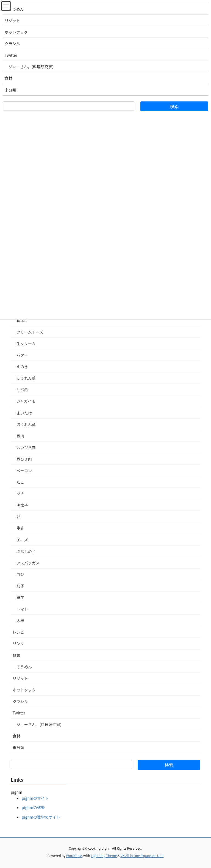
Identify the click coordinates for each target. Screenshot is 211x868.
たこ (20, 482)
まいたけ (24, 413)
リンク (18, 643)
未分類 (18, 747)
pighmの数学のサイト (41, 817)
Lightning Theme (104, 856)
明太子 (22, 505)
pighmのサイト (35, 798)
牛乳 (20, 528)
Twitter (19, 713)
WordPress (74, 856)
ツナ (20, 493)
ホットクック (24, 690)
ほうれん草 (26, 378)
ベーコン (24, 470)
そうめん (24, 667)
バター (22, 355)
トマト (22, 609)
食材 (16, 736)
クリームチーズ (30, 332)
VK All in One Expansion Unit (142, 856)
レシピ (18, 632)
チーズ (22, 540)
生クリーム (26, 344)
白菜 (20, 574)
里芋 (20, 597)
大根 (20, 620)
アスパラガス (28, 563)
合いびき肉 (26, 447)
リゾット (20, 678)
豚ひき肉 (24, 459)
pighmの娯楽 (33, 807)
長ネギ (22, 320)
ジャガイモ (26, 401)
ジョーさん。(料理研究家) (39, 724)
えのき (22, 367)
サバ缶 (22, 390)
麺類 (16, 655)
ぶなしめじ (26, 551)
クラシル (20, 701)
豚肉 (20, 436)
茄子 (20, 586)
